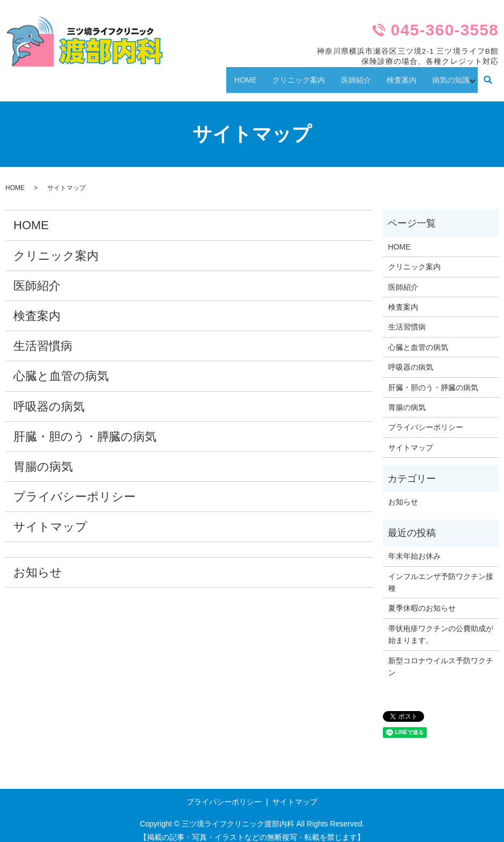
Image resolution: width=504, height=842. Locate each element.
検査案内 (393, 75)
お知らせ (38, 563)
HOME (221, 75)
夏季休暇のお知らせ (422, 599)
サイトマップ (50, 518)
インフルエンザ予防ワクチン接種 (441, 573)
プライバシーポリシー (75, 487)
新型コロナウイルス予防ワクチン (441, 657)
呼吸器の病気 (49, 397)
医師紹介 (342, 75)
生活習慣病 (43, 337)
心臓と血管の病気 (61, 367)
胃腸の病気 (43, 457)
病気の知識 (448, 75)
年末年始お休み (414, 547)
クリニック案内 (279, 75)
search (488, 76)
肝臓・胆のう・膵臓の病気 (85, 427)
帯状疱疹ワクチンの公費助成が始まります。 (441, 625)
